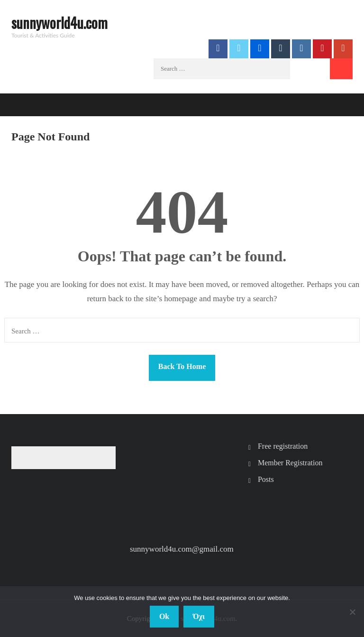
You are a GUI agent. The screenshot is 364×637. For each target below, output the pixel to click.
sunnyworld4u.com (59, 23)
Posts (266, 479)
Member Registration (290, 463)
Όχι (199, 616)
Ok (164, 616)
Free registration (283, 446)
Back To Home (182, 366)
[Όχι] (352, 612)
